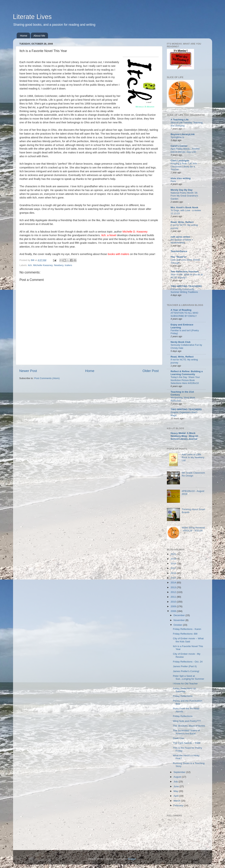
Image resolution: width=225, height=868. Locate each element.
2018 (174, 563)
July (176, 782)
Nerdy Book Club (181, 342)
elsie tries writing (181, 178)
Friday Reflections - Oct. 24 (188, 662)
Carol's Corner (179, 146)
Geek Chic (179, 738)
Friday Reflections (183, 696)
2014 (174, 582)
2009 (174, 606)
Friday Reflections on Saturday (184, 690)
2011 (174, 597)
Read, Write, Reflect (182, 222)
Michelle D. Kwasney (135, 232)
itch (30, 265)
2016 (174, 573)
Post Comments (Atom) (47, 378)
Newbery (59, 265)
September (180, 772)
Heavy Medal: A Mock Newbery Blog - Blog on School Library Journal (184, 436)
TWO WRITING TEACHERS (186, 286)
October (178, 625)
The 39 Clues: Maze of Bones (189, 726)
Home (24, 36)
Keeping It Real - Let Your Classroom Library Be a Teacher (184, 166)
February (179, 805)
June (177, 786)
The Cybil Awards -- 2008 (187, 743)
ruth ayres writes (180, 237)
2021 (174, 554)
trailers (69, 265)
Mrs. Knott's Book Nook (184, 207)
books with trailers (118, 254)
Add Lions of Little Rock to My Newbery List (193, 457)
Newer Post (28, 371)
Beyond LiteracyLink (183, 134)
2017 (174, 568)
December (180, 615)
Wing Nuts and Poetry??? (187, 721)
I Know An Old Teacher (185, 684)
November (180, 620)
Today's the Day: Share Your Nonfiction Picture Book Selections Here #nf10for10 (185, 380)
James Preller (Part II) (185, 666)
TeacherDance (179, 251)
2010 (174, 602)
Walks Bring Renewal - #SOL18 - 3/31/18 (193, 529)
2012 (174, 592)
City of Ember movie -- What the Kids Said (188, 640)
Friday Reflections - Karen (187, 629)
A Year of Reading (181, 310)
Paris (173, 181)
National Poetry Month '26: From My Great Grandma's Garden (184, 196)
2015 (174, 578)
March (177, 801)
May (176, 791)
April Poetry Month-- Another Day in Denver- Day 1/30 (185, 150)
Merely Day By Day (182, 190)
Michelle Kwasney (43, 265)
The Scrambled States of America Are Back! (186, 732)
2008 (174, 611)
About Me (39, 36)
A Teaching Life (180, 120)
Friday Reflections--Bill (185, 634)
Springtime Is (177, 137)
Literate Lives (32, 17)
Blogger (132, 859)
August (178, 777)
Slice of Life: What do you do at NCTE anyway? (187, 276)
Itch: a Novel (109, 235)
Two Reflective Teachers (185, 272)
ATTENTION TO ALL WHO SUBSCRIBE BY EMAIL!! (185, 314)
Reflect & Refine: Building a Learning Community (187, 373)
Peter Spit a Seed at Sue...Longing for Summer (189, 677)
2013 (174, 587)
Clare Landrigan (180, 161)
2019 (174, 559)
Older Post (151, 371)
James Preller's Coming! (186, 671)
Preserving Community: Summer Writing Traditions (184, 291)
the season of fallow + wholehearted (182, 241)
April (176, 796)
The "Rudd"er (179, 257)
